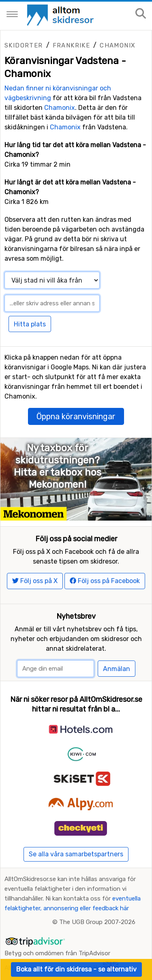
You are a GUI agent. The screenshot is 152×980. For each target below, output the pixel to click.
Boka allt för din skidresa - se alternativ (76, 969)
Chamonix (118, 45)
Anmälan (117, 669)
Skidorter (24, 45)
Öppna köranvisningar (76, 416)
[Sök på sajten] (141, 14)
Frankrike (72, 45)
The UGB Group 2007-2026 (97, 922)
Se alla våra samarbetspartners (76, 854)
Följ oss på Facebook (105, 581)
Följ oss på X (35, 581)
